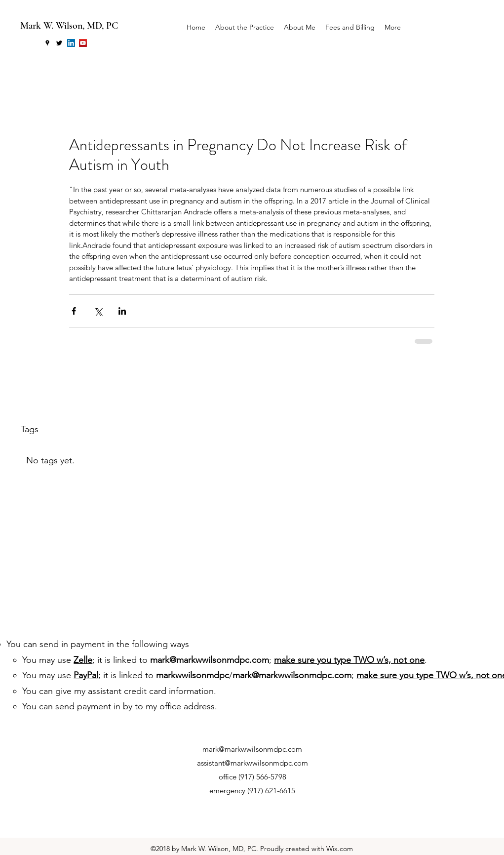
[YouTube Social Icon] (83, 43)
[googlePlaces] (47, 43)
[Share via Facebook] (74, 311)
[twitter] (59, 43)
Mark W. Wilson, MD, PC (69, 26)
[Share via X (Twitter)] (98, 311)
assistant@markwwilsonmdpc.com (252, 763)
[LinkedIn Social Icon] (71, 43)
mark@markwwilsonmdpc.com (210, 660)
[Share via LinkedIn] (122, 311)
